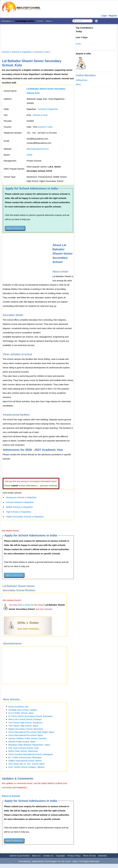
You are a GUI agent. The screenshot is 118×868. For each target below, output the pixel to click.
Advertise (103, 856)
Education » (7, 21)
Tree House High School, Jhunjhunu (25, 723)
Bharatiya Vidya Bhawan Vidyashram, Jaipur (29, 745)
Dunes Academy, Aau (18, 707)
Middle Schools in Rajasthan (19, 507)
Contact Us (48, 856)
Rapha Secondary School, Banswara (26, 729)
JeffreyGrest (81, 80)
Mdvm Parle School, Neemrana (23, 751)
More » (49, 21)
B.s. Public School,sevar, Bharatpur (25, 757)
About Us (36, 856)
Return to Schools (11, 796)
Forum (40, 21)
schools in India (45, 127)
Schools (6, 52)
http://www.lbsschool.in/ (38, 149)
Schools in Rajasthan (22, 52)
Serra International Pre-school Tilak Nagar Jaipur (31, 732)
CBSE (29, 155)
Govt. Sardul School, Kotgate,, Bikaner (27, 767)
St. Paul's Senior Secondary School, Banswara (30, 716)
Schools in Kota (41, 52)
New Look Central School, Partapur (25, 719)
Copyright (60, 856)
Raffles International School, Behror (25, 761)
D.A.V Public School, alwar (21, 713)
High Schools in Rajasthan (19, 512)
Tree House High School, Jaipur (23, 726)
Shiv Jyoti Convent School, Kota (23, 748)
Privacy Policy (74, 856)
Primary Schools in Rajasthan (20, 502)
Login (104, 16)
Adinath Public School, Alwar (22, 742)
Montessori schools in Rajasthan (21, 497)
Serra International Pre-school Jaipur (26, 735)
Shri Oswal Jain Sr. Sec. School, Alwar (26, 764)
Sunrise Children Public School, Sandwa (27, 738)
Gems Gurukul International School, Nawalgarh (31, 754)
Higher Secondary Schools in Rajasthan (25, 517)
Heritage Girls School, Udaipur (23, 710)
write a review (24, 605)
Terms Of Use (89, 856)
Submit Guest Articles (19, 856)
